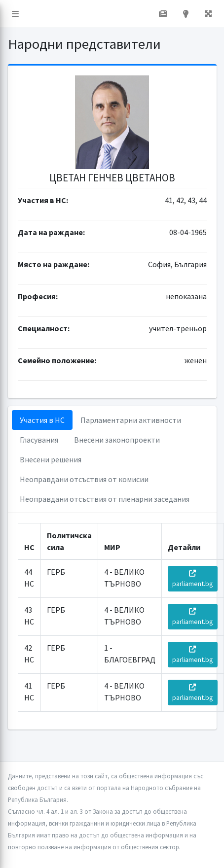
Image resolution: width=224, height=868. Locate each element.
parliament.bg (193, 579)
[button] (15, 14)
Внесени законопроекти (117, 440)
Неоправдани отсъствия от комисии (84, 479)
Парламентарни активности (131, 420)
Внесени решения (51, 459)
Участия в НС (42, 420)
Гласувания (39, 440)
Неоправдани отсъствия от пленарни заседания (105, 499)
